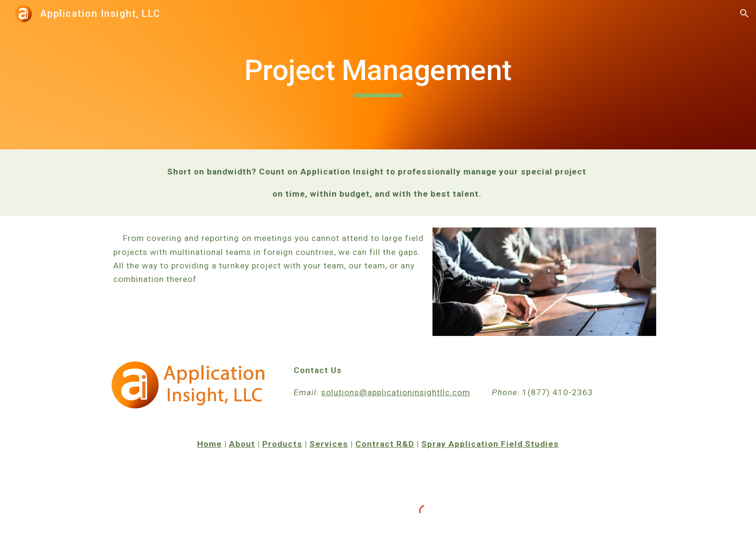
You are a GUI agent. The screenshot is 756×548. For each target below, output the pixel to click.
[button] (744, 13)
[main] (378, 75)
